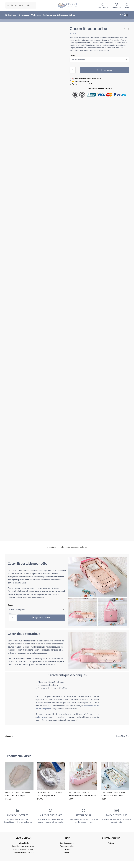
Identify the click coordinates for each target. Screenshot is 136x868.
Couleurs (73, 54)
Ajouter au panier (105, 69)
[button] (123, 14)
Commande (116, 5)
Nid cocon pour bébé (46, 794)
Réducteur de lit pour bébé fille (82, 794)
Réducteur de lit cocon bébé (18, 791)
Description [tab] (52, 545)
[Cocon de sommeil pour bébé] (125, 28)
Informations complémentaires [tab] (74, 545)
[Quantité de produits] (73, 69)
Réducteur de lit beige (15, 794)
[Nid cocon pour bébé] (128, 28)
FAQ (127, 5)
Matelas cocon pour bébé (112, 794)
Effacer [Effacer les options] (72, 62)
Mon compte (103, 5)
